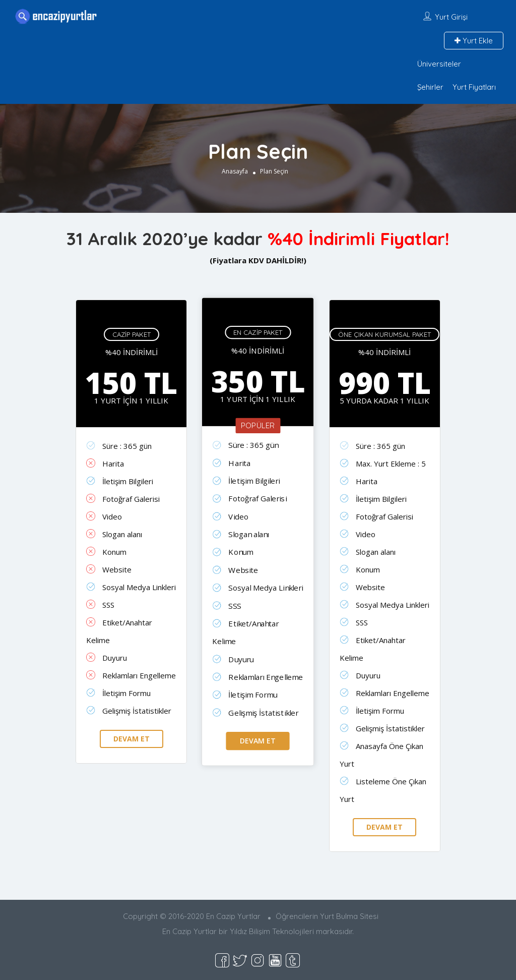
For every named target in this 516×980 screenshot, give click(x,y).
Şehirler (430, 87)
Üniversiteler (439, 64)
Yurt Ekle (474, 41)
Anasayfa (235, 171)
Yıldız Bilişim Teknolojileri (272, 931)
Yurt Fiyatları (474, 87)
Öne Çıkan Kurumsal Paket (384, 334)
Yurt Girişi (451, 17)
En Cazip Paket (258, 332)
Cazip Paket (132, 334)
